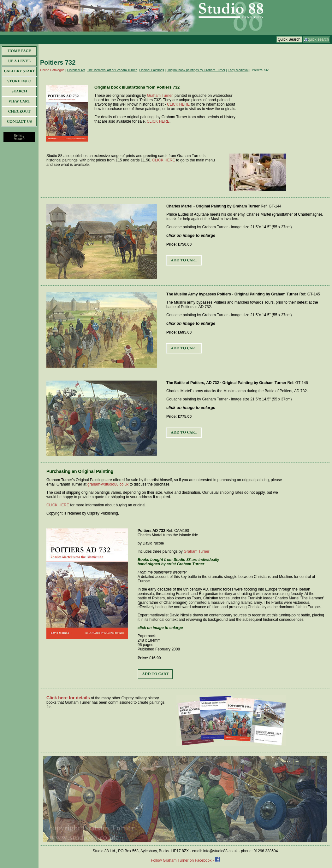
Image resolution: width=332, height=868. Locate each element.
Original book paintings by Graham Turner (196, 70)
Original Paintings (151, 70)
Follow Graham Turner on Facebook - (183, 860)
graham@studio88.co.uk (108, 484)
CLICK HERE (178, 104)
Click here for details (68, 698)
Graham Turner (160, 96)
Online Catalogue (52, 70)
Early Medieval (238, 70)
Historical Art (76, 70)
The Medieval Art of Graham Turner (112, 70)
